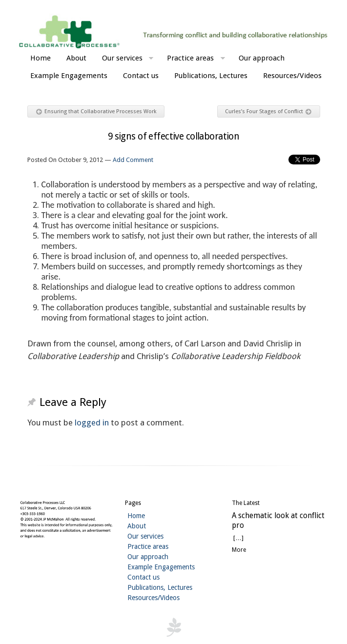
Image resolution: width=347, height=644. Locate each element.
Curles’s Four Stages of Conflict (268, 112)
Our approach (262, 58)
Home (41, 58)
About (76, 58)
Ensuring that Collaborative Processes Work (96, 112)
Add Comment (133, 160)
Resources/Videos (292, 76)
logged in (92, 423)
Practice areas (196, 59)
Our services (128, 59)
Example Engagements (69, 76)
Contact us (141, 76)
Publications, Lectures (211, 76)
